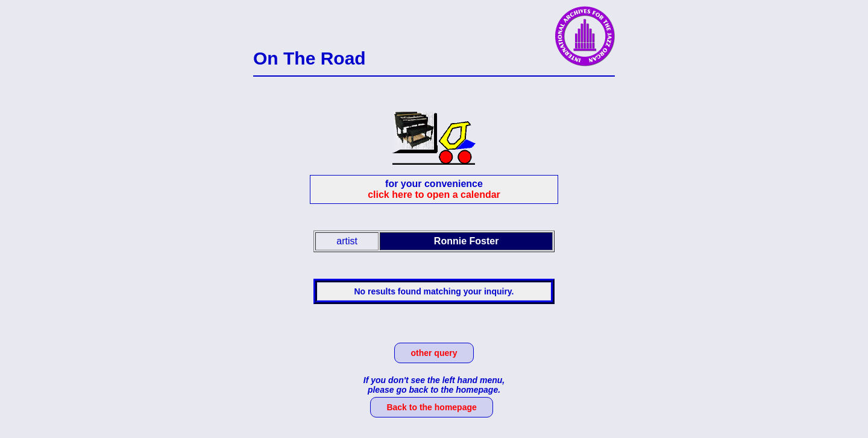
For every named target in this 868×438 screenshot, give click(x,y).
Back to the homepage (431, 407)
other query (434, 353)
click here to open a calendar (434, 195)
